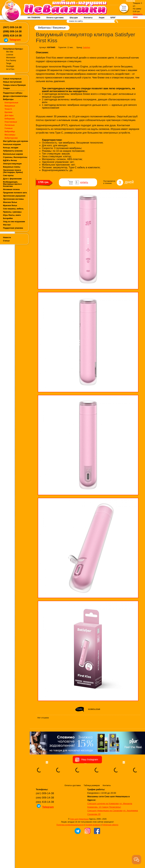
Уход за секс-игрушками (14, 222)
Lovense (10, 55)
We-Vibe (10, 52)
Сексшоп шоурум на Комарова (103, 804)
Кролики (8, 112)
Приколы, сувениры (12, 212)
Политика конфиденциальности (70, 825)
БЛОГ (113, 18)
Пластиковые (11, 122)
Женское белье (10, 202)
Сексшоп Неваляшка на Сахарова (105, 811)
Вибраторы (8, 99)
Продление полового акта (15, 193)
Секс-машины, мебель (13, 209)
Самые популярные (12, 79)
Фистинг (7, 225)
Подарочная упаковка (13, 228)
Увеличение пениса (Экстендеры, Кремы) (13, 171)
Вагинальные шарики (13, 154)
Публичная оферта (110, 825)
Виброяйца (10, 132)
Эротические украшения (14, 196)
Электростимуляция (12, 164)
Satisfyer (86, 47)
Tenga (9, 63)
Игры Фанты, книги (12, 215)
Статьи (6, 241)
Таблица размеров (92, 785)
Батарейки (8, 218)
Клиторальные (11, 103)
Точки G (8, 109)
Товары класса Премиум (14, 85)
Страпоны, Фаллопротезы (15, 157)
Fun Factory (11, 60)
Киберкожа (10, 119)
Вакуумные (10, 106)
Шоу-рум (74, 18)
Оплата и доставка (55, 18)
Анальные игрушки (12, 144)
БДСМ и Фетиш (10, 160)
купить (84, 182)
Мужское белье (10, 206)
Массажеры (10, 135)
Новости (7, 238)
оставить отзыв (94, 709)
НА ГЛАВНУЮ (34, 18)
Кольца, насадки (11, 148)
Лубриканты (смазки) (13, 151)
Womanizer (11, 58)
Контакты (88, 18)
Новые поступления (12, 82)
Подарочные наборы (13, 93)
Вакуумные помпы (12, 167)
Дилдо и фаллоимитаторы (15, 96)
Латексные (10, 125)
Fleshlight (10, 66)
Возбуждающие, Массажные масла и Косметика (12, 184)
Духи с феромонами (12, 179)
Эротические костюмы (13, 199)
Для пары (9, 115)
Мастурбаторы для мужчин (16, 141)
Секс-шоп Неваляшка (79, 819)
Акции (102, 18)
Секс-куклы (8, 175)
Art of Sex (10, 69)
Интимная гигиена (11, 189)
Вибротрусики (11, 138)
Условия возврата (93, 825)
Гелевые (9, 128)
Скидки (6, 88)
